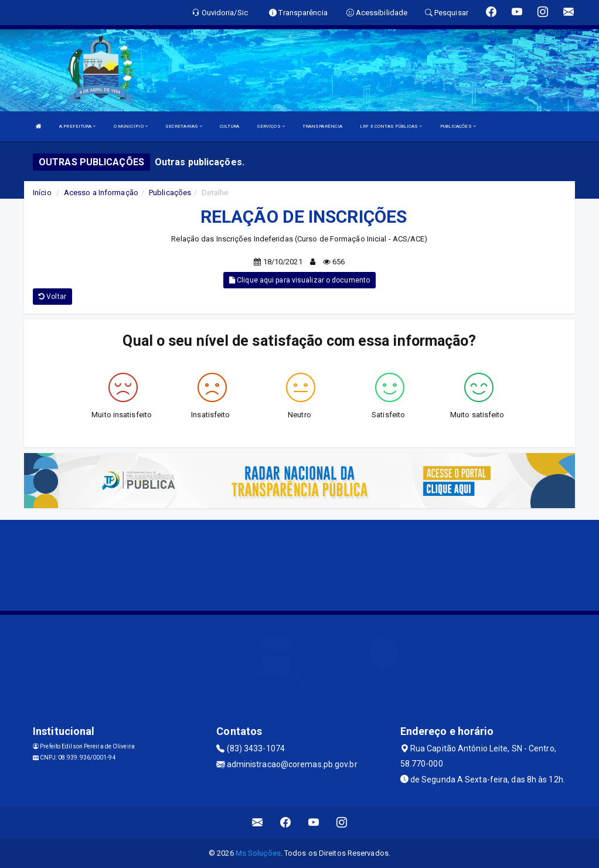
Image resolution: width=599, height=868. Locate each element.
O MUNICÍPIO (131, 126)
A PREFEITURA (77, 126)
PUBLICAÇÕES (458, 126)
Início (42, 193)
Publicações (170, 193)
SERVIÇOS (271, 126)
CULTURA (229, 126)
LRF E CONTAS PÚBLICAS (391, 126)
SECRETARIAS (184, 126)
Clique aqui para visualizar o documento (299, 280)
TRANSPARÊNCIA (322, 126)
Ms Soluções (258, 853)
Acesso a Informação (101, 193)
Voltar (52, 297)
